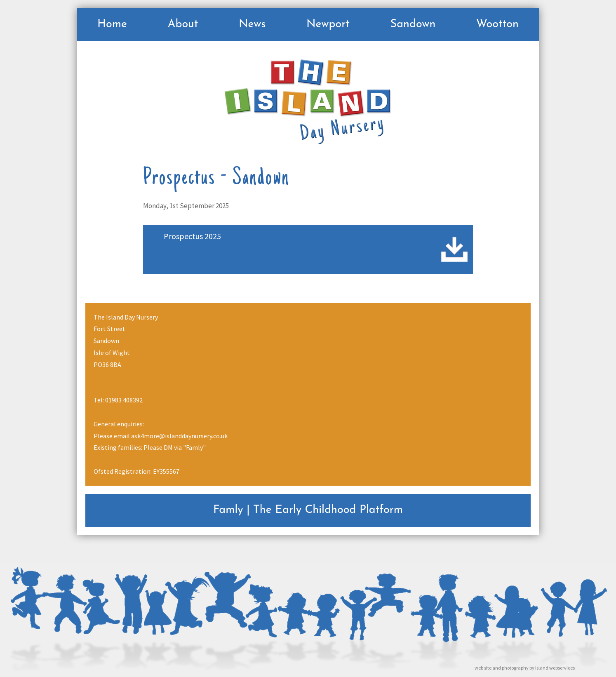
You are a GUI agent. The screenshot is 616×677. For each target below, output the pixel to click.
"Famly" (194, 447)
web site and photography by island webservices (525, 668)
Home (112, 25)
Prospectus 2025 (192, 236)
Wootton (497, 25)
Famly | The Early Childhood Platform (308, 510)
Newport (328, 25)
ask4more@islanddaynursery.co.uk (179, 436)
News (252, 25)
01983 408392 (124, 400)
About (183, 25)
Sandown (413, 25)
